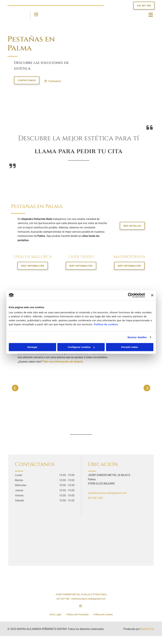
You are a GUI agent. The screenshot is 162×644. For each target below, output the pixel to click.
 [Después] (147, 388)
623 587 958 (95, 498)
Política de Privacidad (77, 614)
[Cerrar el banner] (152, 295)
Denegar (32, 347)
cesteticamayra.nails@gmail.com (107, 493)
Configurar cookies (81, 347)
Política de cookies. (106, 324)
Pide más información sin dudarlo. (63, 362)
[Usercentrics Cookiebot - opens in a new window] (130, 295)
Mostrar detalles (137, 337)
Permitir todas (130, 347)
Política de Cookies (103, 614)
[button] (144, 6)
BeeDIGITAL (148, 629)
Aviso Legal (55, 614)
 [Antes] (15, 388)
